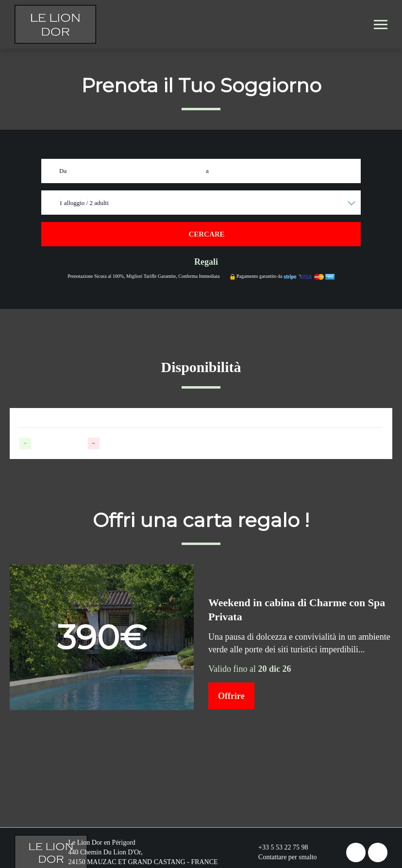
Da (63, 171)
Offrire (231, 696)
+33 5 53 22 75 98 (277, 848)
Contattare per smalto (282, 857)
